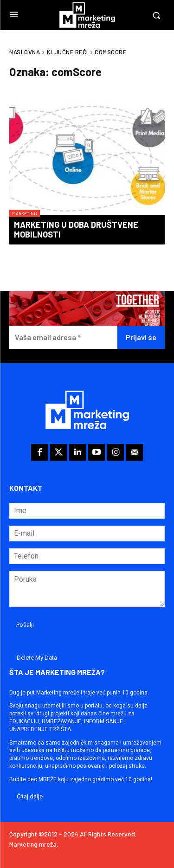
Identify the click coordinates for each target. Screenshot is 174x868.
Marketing (25, 213)
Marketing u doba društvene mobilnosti (76, 230)
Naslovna (25, 52)
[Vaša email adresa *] (63, 338)
